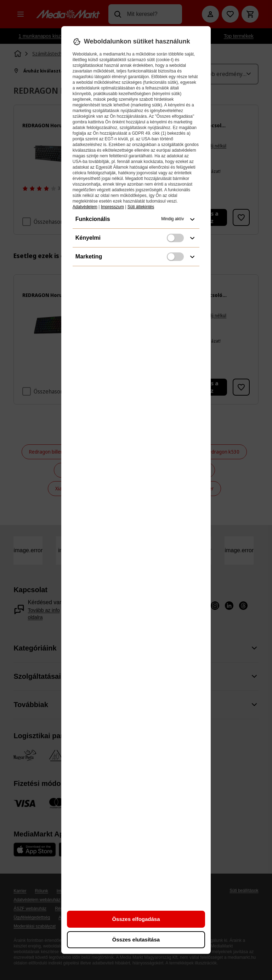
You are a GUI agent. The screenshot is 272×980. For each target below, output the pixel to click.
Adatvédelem (85, 207)
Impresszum (112, 207)
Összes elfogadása (136, 919)
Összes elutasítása (136, 940)
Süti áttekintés (141, 207)
